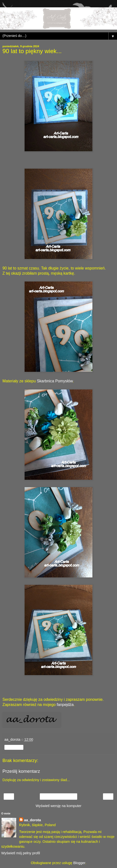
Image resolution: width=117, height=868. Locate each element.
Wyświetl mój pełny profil (21, 853)
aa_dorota (33, 820)
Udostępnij (14, 747)
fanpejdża (65, 705)
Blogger (79, 863)
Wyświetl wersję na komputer (58, 806)
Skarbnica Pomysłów (55, 381)
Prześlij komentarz (21, 771)
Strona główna (59, 797)
